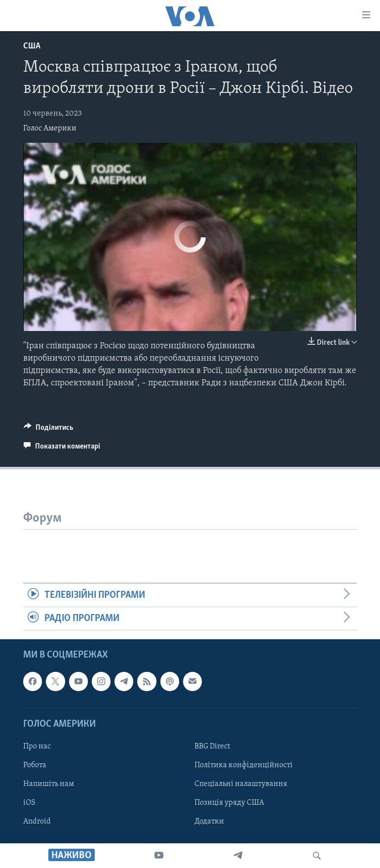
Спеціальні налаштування (241, 784)
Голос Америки (50, 128)
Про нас (37, 746)
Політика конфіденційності (244, 765)
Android (37, 822)
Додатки (209, 822)
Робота (35, 765)
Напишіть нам (49, 784)
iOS (29, 803)
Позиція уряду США (229, 803)
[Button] (49, 430)
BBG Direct (212, 746)
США (32, 46)
